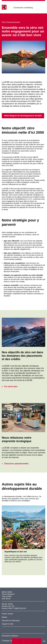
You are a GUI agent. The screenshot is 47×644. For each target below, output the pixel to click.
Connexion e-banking (25, 8)
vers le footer (44, 641)
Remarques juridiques (10, 636)
